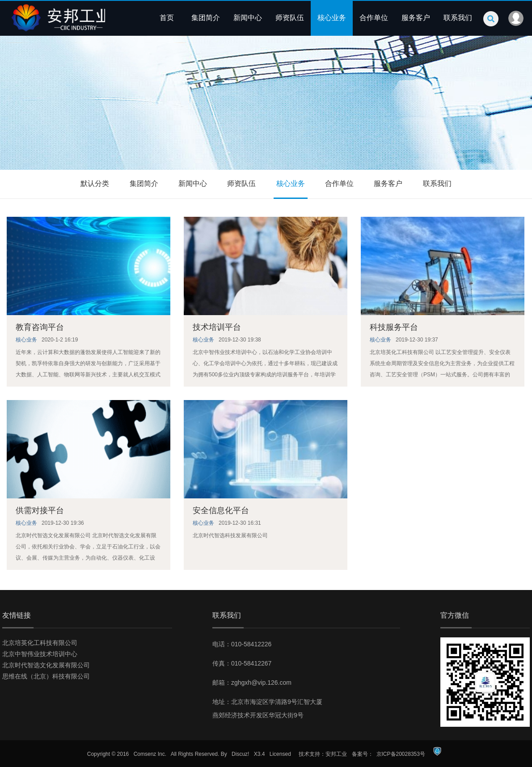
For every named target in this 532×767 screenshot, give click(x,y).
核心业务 (332, 18)
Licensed (280, 754)
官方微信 (455, 615)
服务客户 (416, 18)
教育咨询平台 (40, 327)
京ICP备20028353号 (401, 754)
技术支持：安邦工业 (323, 754)
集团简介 (206, 18)
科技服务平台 (394, 327)
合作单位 (374, 18)
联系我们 (458, 18)
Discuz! (240, 754)
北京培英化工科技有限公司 (40, 643)
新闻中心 (248, 18)
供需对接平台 (40, 510)
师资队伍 (290, 18)
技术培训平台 (217, 327)
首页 (167, 18)
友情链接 (17, 615)
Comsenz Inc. (150, 754)
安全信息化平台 (221, 510)
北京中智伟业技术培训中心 (40, 654)
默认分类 (95, 183)
